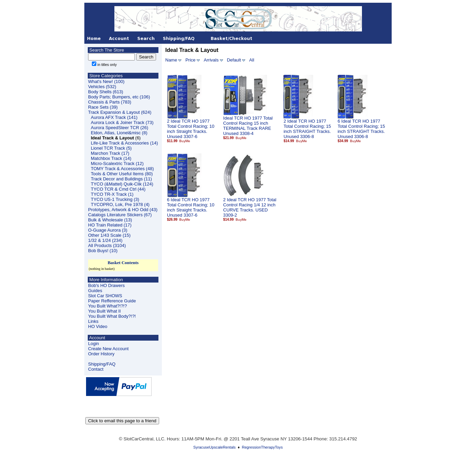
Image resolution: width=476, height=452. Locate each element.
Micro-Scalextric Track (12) (117, 163)
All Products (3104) (107, 245)
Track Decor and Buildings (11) (121, 179)
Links (93, 321)
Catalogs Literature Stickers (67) (120, 215)
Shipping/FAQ (102, 364)
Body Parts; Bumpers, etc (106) (119, 97)
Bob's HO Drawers (106, 285)
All (252, 60)
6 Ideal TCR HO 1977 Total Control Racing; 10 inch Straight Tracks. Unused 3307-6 (191, 207)
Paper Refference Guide (112, 301)
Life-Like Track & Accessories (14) (124, 143)
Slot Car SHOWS (105, 296)
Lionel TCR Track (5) (111, 148)
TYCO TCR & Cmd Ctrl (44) (118, 189)
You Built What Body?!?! (112, 316)
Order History (101, 354)
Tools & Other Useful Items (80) (122, 174)
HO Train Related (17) (110, 225)
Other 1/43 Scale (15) (109, 235)
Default (234, 60)
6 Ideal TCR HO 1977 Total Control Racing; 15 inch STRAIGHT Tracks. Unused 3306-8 (361, 129)
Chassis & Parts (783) (110, 102)
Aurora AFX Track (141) (114, 117)
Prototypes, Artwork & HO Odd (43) (123, 210)
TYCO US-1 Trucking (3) (115, 199)
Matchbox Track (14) (111, 158)
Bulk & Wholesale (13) (110, 220)
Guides (95, 291)
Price (191, 60)
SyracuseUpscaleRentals (214, 447)
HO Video (98, 326)
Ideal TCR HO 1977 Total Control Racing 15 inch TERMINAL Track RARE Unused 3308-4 (248, 126)
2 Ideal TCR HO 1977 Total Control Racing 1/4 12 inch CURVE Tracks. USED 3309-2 (250, 207)
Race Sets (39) (103, 107)
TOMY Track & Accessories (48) (122, 169)
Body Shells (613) (106, 92)
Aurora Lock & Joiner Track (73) (122, 122)
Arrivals (211, 60)
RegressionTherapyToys (262, 447)
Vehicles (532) (102, 87)
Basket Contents (123, 263)
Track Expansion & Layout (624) (120, 112)
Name (171, 60)
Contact (96, 369)
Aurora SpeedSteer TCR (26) (120, 128)
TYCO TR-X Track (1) (112, 194)
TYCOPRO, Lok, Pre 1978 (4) (120, 204)
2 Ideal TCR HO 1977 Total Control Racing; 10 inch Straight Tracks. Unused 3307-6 (191, 129)
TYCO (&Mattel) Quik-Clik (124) (122, 184)
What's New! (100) (106, 81)
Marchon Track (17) (110, 153)
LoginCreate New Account (108, 346)
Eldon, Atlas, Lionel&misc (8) (119, 133)
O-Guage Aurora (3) (108, 230)
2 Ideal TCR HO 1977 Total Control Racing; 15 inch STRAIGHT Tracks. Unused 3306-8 (307, 129)
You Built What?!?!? (108, 306)
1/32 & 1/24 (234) (105, 240)
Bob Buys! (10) (103, 251)
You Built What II (104, 311)
